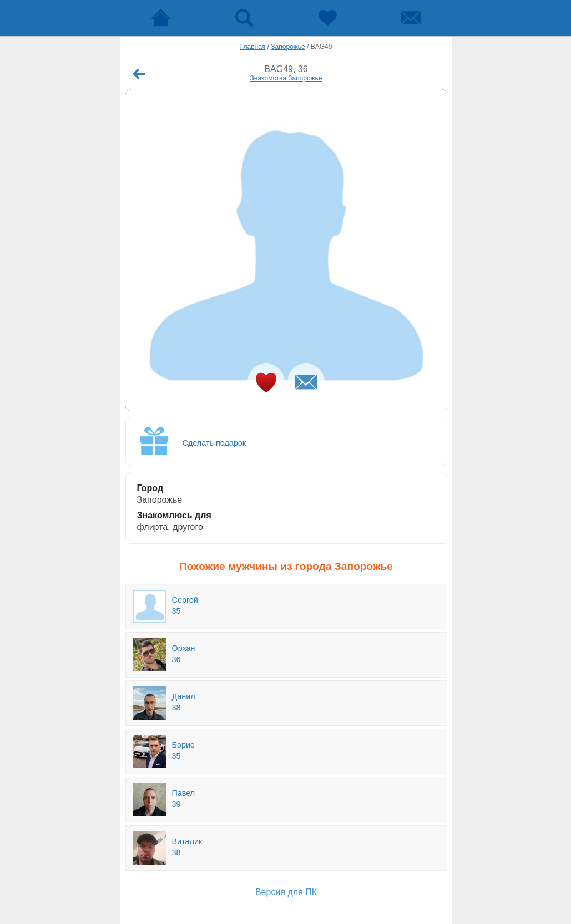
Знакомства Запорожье (286, 78)
